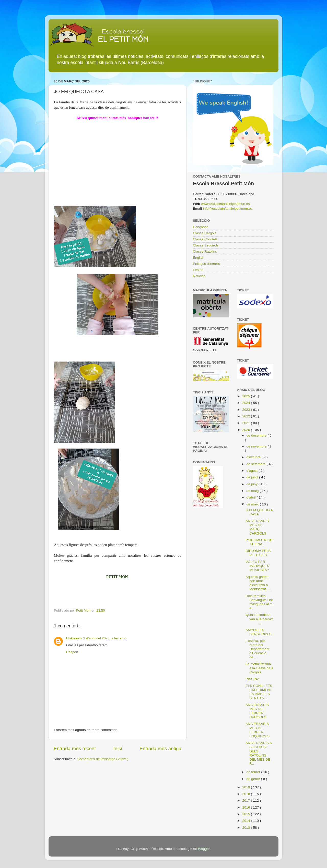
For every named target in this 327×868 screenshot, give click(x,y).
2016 (247, 807)
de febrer (254, 772)
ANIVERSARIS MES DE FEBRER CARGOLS (257, 711)
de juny (253, 484)
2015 (247, 814)
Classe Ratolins (205, 251)
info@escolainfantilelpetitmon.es (228, 209)
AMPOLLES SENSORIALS (258, 632)
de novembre (257, 446)
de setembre (257, 464)
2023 (247, 410)
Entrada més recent (75, 748)
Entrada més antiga (160, 748)
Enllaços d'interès (206, 264)
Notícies (199, 276)
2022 (247, 416)
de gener (254, 779)
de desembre (257, 435)
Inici (118, 748)
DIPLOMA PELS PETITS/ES (258, 553)
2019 (247, 787)
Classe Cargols (205, 233)
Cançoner (200, 227)
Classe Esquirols (206, 245)
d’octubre (254, 457)
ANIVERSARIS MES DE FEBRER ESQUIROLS (258, 730)
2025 (247, 396)
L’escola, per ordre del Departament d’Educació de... (257, 649)
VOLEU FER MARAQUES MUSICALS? (257, 566)
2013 (247, 828)
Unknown (74, 638)
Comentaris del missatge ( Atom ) (103, 759)
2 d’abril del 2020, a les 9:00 (105, 638)
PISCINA (252, 679)
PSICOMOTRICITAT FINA (259, 542)
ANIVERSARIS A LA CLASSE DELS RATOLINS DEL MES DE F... (259, 753)
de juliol (253, 477)
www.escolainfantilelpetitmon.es (225, 204)
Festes (198, 270)
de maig (253, 491)
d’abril (252, 497)
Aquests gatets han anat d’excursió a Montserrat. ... (258, 583)
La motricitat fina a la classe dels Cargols (259, 668)
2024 (247, 403)
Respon (72, 652)
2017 (247, 801)
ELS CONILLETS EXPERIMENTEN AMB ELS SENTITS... (259, 692)
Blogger (204, 849)
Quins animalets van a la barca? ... (259, 619)
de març (253, 504)
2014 (247, 821)
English (198, 258)
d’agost (253, 471)
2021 (247, 423)
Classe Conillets (205, 239)
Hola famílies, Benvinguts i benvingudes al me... (259, 602)
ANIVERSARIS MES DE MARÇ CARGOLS (257, 527)
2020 (247, 430)
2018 (247, 794)
